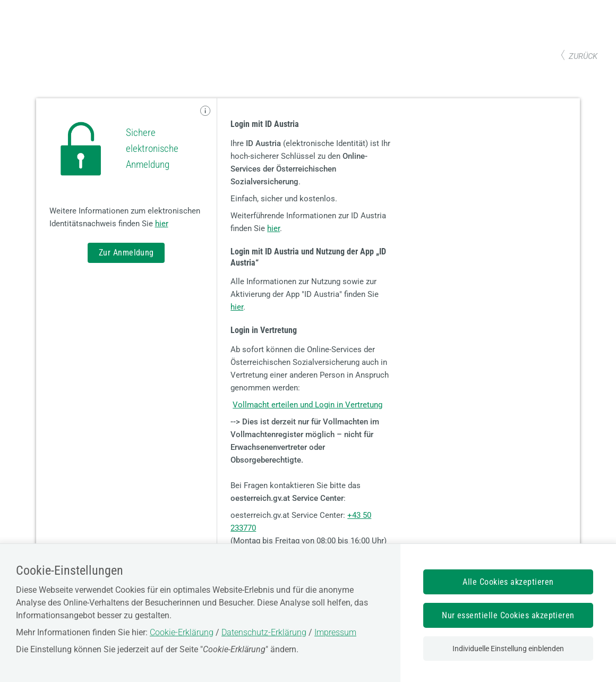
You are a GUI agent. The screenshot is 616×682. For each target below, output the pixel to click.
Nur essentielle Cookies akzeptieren (508, 615)
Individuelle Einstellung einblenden (508, 649)
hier (162, 224)
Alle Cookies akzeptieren (508, 582)
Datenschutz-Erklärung (264, 632)
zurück (583, 56)
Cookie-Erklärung (182, 632)
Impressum (335, 632)
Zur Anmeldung (126, 253)
